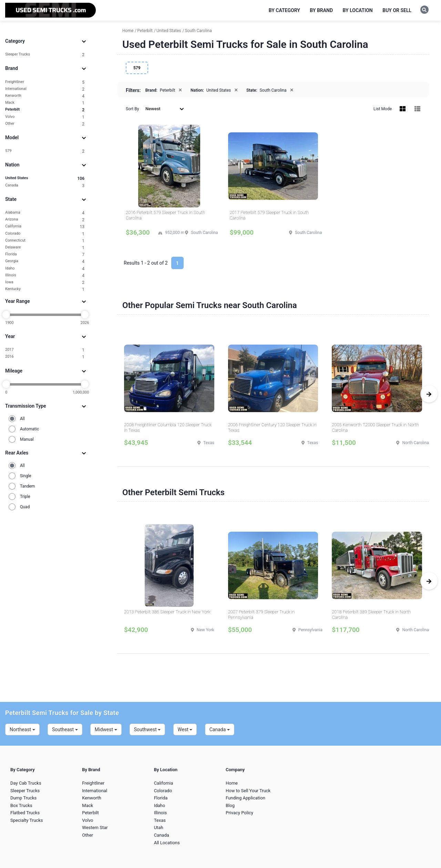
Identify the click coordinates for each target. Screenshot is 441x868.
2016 (45, 357)
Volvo (45, 117)
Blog (230, 805)
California (45, 227)
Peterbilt (45, 110)
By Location (358, 10)
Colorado (45, 234)
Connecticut (45, 241)
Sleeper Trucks (45, 55)
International (45, 89)
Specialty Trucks (27, 820)
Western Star (95, 828)
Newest (165, 109)
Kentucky (45, 289)
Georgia (45, 261)
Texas (160, 820)
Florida (45, 254)
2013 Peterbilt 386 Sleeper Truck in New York (167, 612)
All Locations (167, 843)
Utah (159, 828)
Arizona (45, 220)
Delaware (45, 248)
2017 (45, 350)
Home (232, 783)
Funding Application (245, 798)
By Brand (321, 10)
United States (45, 178)
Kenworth (45, 96)
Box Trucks (21, 805)
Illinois (45, 275)
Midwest (106, 729)
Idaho (45, 269)
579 (45, 151)
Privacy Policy (239, 813)
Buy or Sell (397, 10)
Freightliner (45, 82)
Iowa (45, 282)
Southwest (147, 729)
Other (45, 124)
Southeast (65, 729)
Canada (45, 186)
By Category (284, 10)
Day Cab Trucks (26, 783)
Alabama (45, 213)
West (185, 729)
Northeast (22, 729)
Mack (45, 103)
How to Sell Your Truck (248, 791)
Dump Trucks (23, 798)
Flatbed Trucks (25, 813)
